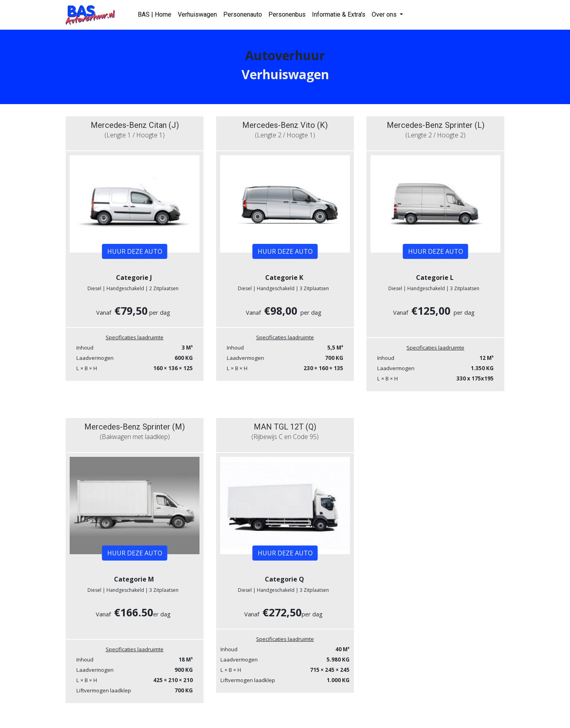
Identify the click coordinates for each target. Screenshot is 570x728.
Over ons (385, 14)
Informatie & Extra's (339, 14)
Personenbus (287, 14)
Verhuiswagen (197, 14)
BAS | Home (155, 14)
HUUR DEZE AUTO (135, 251)
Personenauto (243, 14)
